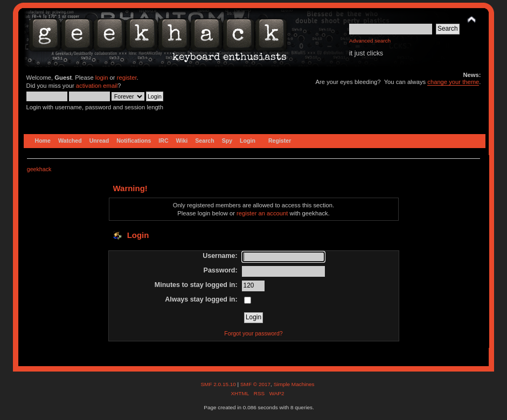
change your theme (453, 82)
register (127, 78)
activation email (97, 86)
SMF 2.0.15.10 (219, 384)
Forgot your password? (253, 333)
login (102, 78)
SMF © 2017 (255, 384)
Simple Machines (294, 384)
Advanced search (370, 41)
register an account (262, 213)
